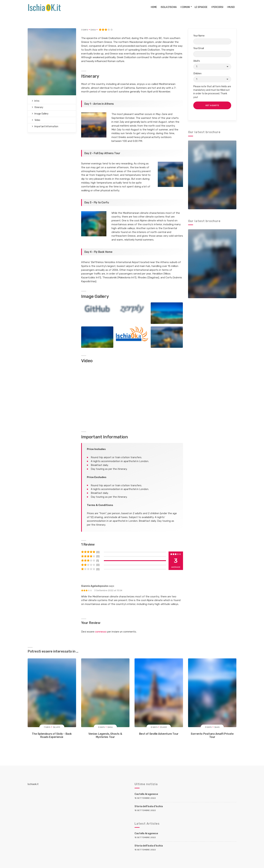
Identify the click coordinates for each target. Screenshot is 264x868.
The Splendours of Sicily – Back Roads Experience (52, 735)
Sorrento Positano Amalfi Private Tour (212, 735)
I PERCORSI (217, 7)
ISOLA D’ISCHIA (169, 7)
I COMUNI (185, 7)
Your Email (212, 52)
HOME (154, 7)
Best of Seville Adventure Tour (159, 734)
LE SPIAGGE (201, 7)
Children (212, 77)
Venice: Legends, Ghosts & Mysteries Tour (105, 735)
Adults (212, 65)
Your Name (212, 39)
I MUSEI (231, 7)
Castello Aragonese (146, 794)
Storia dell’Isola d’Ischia (149, 806)
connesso (101, 632)
